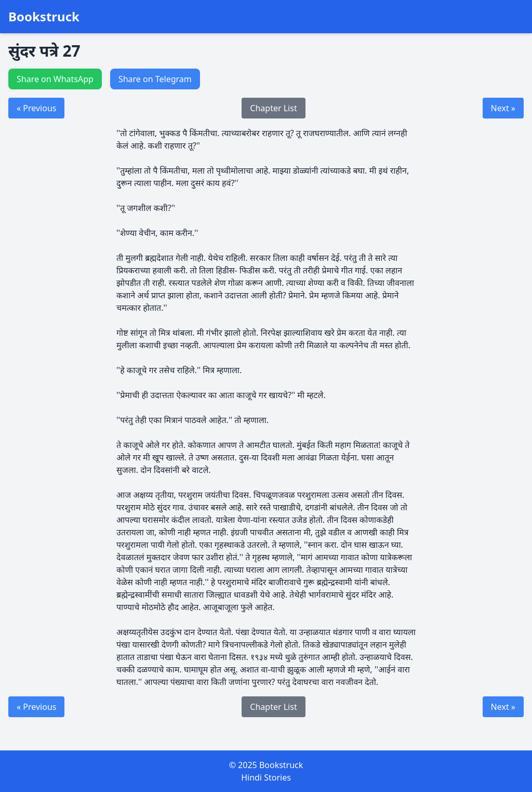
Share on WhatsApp (55, 79)
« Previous (36, 108)
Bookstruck (44, 17)
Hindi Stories (266, 777)
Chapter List (273, 108)
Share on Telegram (155, 79)
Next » (503, 108)
